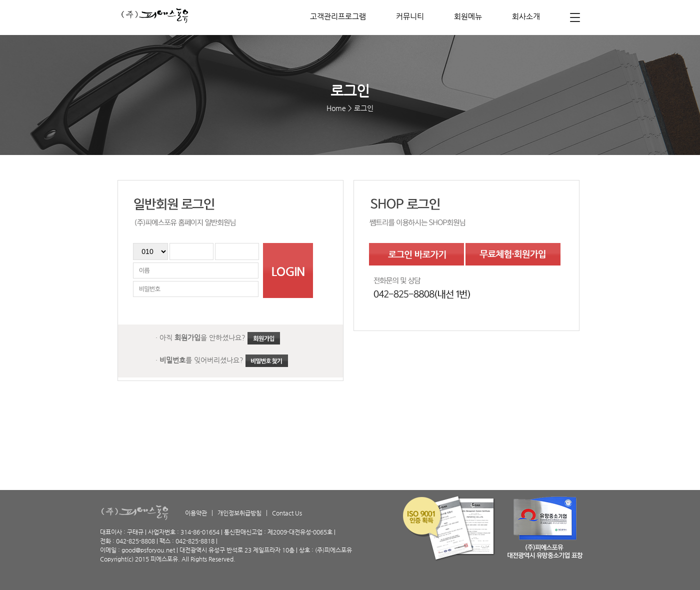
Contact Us (287, 513)
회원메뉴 (468, 16)
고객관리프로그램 (338, 16)
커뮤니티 (410, 16)
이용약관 (196, 513)
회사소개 (526, 16)
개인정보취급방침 (239, 513)
